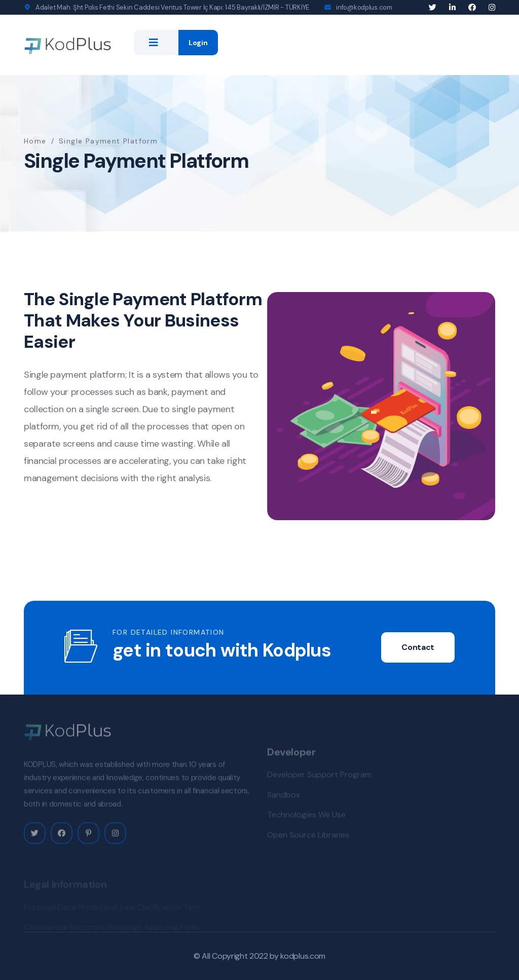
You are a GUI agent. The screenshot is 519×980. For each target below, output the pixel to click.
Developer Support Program (319, 777)
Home (35, 141)
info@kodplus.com (364, 7)
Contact (418, 647)
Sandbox (284, 797)
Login (198, 43)
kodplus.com (303, 956)
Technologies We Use (306, 817)
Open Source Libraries (308, 837)
